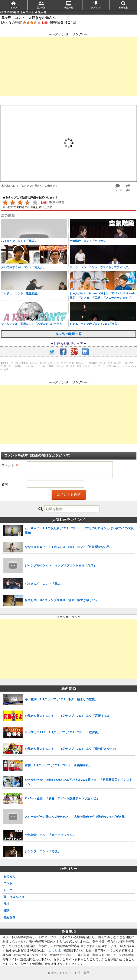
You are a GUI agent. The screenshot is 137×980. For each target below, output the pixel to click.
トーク (8, 890)
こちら (53, 950)
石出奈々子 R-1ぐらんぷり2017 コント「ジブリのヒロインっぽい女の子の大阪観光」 (79, 530)
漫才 (6, 904)
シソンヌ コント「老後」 (43, 851)
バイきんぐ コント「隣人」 (44, 584)
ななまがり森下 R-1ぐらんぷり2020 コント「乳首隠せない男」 (69, 547)
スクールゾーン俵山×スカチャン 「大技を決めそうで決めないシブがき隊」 (76, 817)
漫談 (6, 910)
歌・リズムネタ (14, 897)
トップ (14, 7)
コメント (10, 465)
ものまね (9, 876)
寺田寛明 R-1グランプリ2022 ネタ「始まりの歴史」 (61, 699)
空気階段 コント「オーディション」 (50, 835)
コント (8, 883)
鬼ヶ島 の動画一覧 (68, 334)
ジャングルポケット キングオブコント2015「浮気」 (61, 565)
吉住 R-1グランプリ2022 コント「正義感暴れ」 (58, 765)
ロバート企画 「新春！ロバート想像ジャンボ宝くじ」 (62, 798)
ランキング (96, 7)
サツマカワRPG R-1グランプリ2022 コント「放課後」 (63, 732)
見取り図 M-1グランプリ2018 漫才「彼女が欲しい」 (61, 600)
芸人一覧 (41, 7)
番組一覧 (69, 7)
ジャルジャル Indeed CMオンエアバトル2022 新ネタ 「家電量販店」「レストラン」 (79, 782)
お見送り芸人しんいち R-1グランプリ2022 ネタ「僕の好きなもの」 (72, 749)
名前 (4, 484)
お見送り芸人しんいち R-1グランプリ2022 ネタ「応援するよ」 (69, 716)
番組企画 (9, 917)
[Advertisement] (68, 66)
